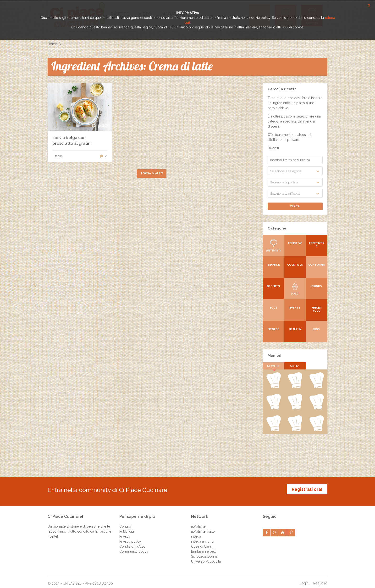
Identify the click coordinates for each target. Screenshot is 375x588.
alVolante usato (203, 528)
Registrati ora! (307, 489)
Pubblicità (127, 528)
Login (304, 580)
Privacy (125, 533)
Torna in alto (152, 173)
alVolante (198, 523)
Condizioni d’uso (132, 543)
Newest (274, 366)
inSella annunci (203, 538)
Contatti (125, 523)
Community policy (134, 548)
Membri (274, 356)
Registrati (320, 580)
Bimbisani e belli (204, 548)
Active (295, 366)
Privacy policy (130, 538)
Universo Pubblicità (206, 558)
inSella (196, 533)
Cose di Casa (201, 543)
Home (52, 44)
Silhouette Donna (204, 553)
